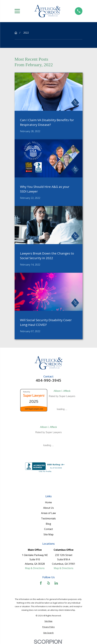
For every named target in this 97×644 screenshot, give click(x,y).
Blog (48, 524)
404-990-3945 (48, 380)
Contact (48, 529)
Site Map (48, 534)
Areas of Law (48, 513)
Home (48, 502)
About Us (48, 508)
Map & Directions (35, 568)
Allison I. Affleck (62, 391)
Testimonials (48, 518)
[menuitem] (49, 621)
